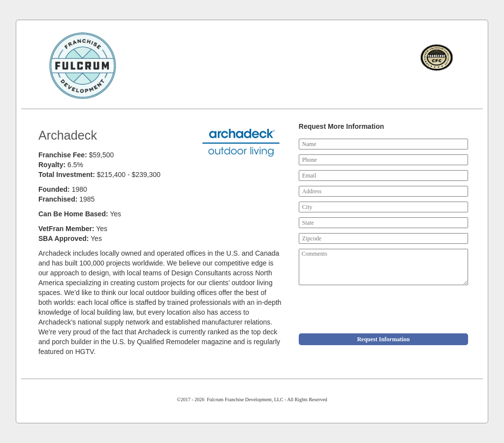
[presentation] (374, 309)
